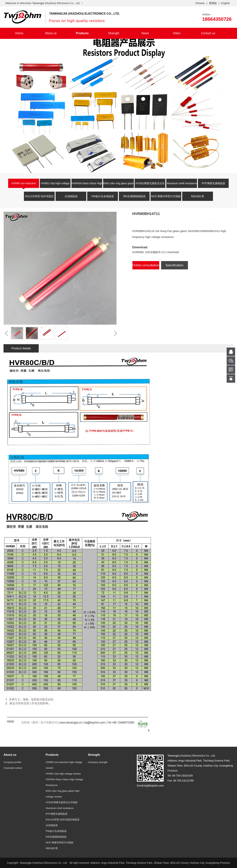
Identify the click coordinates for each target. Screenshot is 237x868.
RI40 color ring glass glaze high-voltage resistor (119, 186)
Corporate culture (13, 768)
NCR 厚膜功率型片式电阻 (166, 196)
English (226, 3)
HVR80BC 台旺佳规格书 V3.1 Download (156, 252)
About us (51, 33)
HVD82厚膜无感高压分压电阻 (150, 186)
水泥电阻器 (71, 196)
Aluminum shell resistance (182, 183)
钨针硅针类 (198, 196)
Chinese (200, 3)
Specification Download (174, 266)
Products (82, 33)
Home (19, 33)
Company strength (98, 762)
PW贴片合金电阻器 (103, 196)
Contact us (208, 33)
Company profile (12, 762)
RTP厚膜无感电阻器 (213, 183)
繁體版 (213, 3)
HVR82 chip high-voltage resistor (55, 186)
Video (177, 33)
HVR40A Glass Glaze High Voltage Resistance (87, 186)
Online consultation (146, 265)
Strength (114, 33)
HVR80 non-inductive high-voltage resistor (24, 186)
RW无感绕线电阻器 (134, 196)
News (145, 33)
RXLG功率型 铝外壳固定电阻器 (39, 198)
